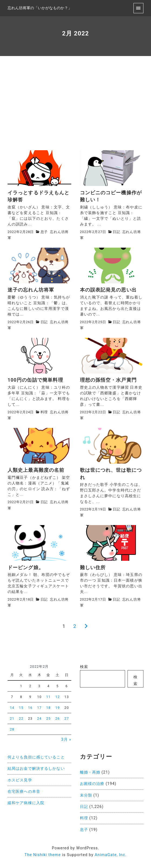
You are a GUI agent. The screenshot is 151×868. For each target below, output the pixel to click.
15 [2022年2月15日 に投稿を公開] (21, 708)
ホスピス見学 (20, 780)
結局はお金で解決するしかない (36, 769)
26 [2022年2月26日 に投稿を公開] (58, 718)
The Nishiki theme (43, 855)
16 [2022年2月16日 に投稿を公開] (30, 708)
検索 (84, 667)
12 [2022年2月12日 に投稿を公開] (58, 697)
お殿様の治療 (92, 784)
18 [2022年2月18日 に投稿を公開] (48, 708)
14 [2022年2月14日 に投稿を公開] (12, 708)
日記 (116, 232)
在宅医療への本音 (24, 792)
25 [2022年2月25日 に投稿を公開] (48, 718)
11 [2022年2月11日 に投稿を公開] (48, 697)
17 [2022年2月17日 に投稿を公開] (39, 708)
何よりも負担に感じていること (36, 757)
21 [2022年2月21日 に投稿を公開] (12, 718)
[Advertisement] (75, 110)
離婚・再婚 (90, 772)
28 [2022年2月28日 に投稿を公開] (12, 729)
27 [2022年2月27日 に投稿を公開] (67, 718)
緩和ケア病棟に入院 (26, 803)
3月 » (66, 740)
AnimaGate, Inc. (111, 855)
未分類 (86, 795)
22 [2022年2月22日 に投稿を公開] (21, 718)
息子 (44, 232)
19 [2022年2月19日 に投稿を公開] (58, 708)
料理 (44, 412)
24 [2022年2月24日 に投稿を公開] (39, 718)
